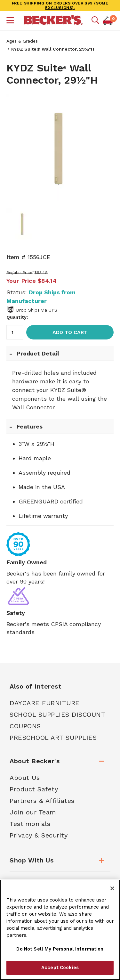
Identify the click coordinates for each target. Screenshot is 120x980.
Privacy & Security (39, 835)
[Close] (112, 888)
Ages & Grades (22, 41)
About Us (25, 778)
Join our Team (33, 812)
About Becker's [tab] (35, 761)
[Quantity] (15, 332)
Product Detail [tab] (38, 353)
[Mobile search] (95, 20)
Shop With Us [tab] (32, 860)
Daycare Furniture (45, 703)
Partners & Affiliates (42, 801)
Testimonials (30, 824)
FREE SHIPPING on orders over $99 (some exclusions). (60, 5)
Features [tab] (30, 426)
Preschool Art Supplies (53, 738)
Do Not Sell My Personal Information (60, 949)
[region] (60, 930)
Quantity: (17, 317)
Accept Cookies (60, 968)
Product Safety (34, 789)
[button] (10, 21)
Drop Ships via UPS (37, 310)
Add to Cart (70, 332)
